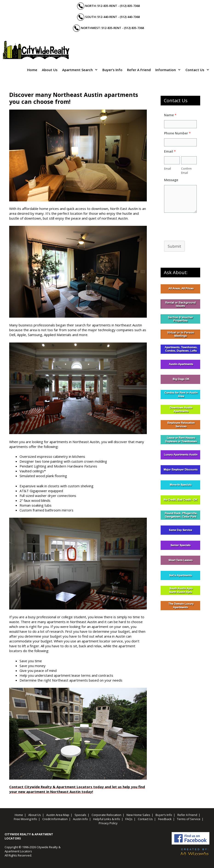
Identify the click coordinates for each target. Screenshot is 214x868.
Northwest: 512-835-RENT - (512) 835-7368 (112, 28)
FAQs (129, 819)
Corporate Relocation (106, 815)
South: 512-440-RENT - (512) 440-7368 (112, 17)
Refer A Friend (139, 70)
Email (168, 169)
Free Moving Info (25, 819)
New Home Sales (138, 815)
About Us (50, 70)
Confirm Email (186, 171)
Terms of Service (189, 819)
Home (32, 70)
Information (169, 70)
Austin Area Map (58, 815)
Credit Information (55, 819)
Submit (174, 246)
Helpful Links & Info (107, 819)
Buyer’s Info (112, 70)
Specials (80, 815)
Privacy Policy (108, 823)
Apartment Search (81, 70)
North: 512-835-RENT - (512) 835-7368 (112, 6)
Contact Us (199, 70)
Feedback (165, 819)
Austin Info (80, 819)
